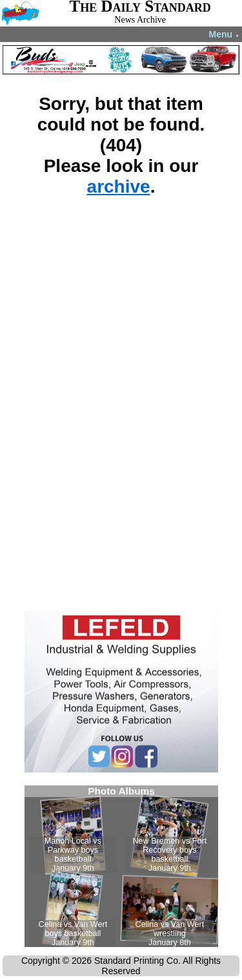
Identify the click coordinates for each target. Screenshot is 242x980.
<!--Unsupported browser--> (121, 866)
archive (119, 186)
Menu (224, 34)
